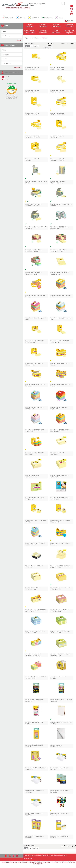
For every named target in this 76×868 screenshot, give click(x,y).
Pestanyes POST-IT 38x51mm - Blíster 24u (60, 837)
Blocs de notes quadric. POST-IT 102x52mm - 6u (60, 273)
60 (32, 46)
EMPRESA (26, 855)
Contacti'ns (6, 77)
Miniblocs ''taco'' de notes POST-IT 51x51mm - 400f (36, 678)
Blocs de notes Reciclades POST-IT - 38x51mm (36, 182)
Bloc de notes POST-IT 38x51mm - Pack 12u (32, 68)
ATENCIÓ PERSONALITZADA (51, 855)
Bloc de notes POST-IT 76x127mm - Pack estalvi (58, 160)
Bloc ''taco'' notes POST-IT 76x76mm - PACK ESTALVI (33, 655)
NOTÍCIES (37, 855)
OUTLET (61, 17)
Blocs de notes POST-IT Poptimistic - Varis (36, 319)
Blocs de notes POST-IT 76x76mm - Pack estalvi (32, 137)
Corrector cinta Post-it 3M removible (58, 678)
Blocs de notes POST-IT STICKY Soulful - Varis (35, 431)
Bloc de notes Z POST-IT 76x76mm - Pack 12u (36, 521)
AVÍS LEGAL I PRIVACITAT (62, 855)
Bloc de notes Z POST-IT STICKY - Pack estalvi (61, 544)
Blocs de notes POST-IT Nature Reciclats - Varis (60, 228)
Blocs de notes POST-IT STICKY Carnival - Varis (60, 431)
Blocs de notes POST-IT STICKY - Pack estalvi (60, 364)
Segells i (56, 32)
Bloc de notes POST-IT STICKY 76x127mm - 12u (35, 364)
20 (38, 46)
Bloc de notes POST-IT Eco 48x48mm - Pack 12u (33, 251)
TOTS (27, 46)
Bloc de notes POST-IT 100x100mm (57, 454)
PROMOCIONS (10, 17)
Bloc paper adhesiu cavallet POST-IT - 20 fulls (61, 723)
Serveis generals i (69, 32)
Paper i (30, 26)
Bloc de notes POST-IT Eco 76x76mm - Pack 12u (58, 251)
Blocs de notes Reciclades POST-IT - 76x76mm (61, 205)
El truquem (6, 79)
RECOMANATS (35, 17)
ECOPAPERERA (49, 17)
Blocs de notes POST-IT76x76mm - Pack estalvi (58, 114)
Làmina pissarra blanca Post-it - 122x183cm (35, 814)
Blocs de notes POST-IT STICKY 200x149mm (35, 499)
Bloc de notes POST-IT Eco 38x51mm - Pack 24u (58, 182)
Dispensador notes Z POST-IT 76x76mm (34, 567)
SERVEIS (29, 855)
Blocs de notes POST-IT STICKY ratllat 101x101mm (60, 476)
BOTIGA (33, 855)
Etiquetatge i (43, 32)
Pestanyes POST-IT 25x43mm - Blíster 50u (60, 791)
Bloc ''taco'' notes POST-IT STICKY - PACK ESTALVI (36, 611)
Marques (37, 38)
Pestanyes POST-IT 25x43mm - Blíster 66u (35, 837)
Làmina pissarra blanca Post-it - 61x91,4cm (60, 769)
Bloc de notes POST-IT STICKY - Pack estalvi (35, 454)
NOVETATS (22, 17)
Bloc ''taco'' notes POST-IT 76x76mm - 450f (33, 589)
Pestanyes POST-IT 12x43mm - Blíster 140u (35, 700)
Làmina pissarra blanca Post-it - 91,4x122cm (35, 791)
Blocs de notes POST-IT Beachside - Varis (61, 319)
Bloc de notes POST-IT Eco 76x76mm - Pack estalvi (33, 205)
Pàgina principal (29, 38)
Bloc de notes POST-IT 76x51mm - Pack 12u (32, 91)
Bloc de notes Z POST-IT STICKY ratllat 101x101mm (60, 567)
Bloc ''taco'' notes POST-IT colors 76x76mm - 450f (60, 611)
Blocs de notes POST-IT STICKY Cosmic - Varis (35, 408)
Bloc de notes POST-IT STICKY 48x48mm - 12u (35, 342)
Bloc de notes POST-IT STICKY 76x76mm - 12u (60, 342)
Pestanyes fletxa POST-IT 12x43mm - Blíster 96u (61, 700)
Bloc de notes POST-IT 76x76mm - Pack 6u (57, 91)
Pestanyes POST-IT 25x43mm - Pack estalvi (60, 814)
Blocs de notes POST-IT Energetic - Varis (61, 296)
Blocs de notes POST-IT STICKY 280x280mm (60, 499)
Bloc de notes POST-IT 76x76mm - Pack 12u (32, 114)
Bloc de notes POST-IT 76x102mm (57, 137)
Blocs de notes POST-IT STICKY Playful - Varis (60, 408)
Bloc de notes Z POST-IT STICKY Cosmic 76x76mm (35, 544)
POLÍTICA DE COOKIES (28, 859)
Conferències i (69, 26)
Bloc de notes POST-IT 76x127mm (32, 160)
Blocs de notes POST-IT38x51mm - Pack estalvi (58, 68)
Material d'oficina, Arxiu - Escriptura (30, 32)
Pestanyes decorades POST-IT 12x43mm (34, 723)
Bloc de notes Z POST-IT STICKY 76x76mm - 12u (60, 521)
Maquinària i (43, 26)
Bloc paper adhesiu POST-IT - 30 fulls (56, 746)
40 (35, 46)
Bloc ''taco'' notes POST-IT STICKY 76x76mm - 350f (60, 589)
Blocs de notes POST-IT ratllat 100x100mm (32, 476)
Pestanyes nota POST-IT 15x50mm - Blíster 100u (36, 769)
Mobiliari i (56, 26)
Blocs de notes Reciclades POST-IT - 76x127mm (36, 228)
